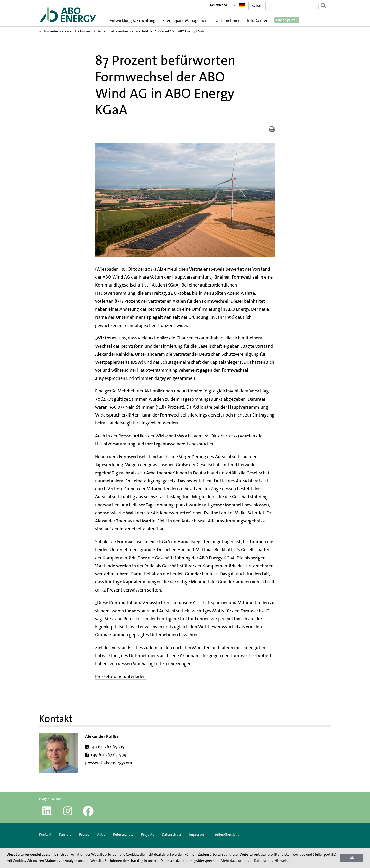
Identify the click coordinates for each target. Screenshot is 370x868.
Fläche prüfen (287, 20)
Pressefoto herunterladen (120, 676)
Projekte (148, 834)
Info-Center (257, 20)
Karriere (65, 834)
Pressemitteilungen (76, 31)
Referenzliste (123, 834)
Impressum (198, 834)
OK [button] (352, 858)
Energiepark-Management (186, 20)
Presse (84, 834)
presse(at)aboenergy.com (109, 763)
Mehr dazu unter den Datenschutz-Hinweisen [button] (256, 861)
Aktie (101, 834)
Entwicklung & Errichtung (133, 20)
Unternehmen (228, 20)
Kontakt (257, 6)
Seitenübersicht (226, 834)
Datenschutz (172, 834)
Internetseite (132, 529)
